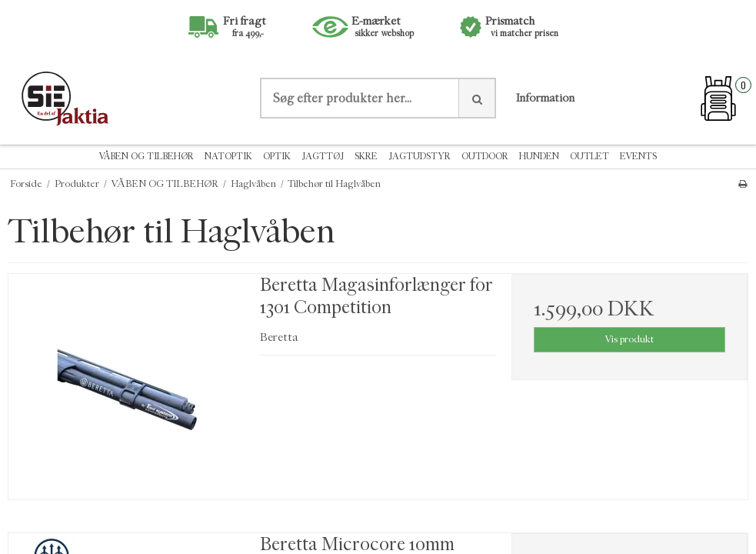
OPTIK (277, 157)
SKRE (366, 157)
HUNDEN (539, 157)
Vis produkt (629, 339)
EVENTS (638, 157)
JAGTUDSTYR (420, 157)
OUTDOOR (485, 157)
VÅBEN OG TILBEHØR (147, 157)
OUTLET (589, 157)
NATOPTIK (228, 157)
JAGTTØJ (323, 157)
